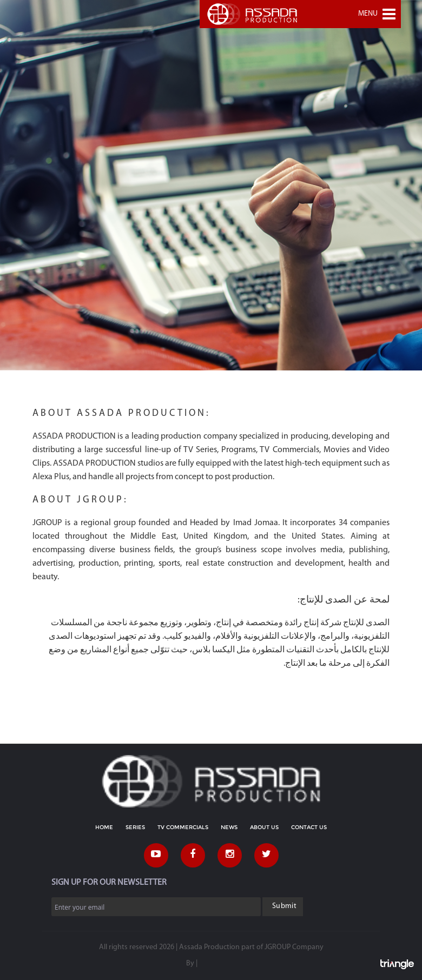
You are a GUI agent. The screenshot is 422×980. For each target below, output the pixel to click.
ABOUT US (264, 827)
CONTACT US (309, 827)
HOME (104, 827)
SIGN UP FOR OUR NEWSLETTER (109, 883)
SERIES (135, 827)
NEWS (229, 827)
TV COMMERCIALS (183, 827)
